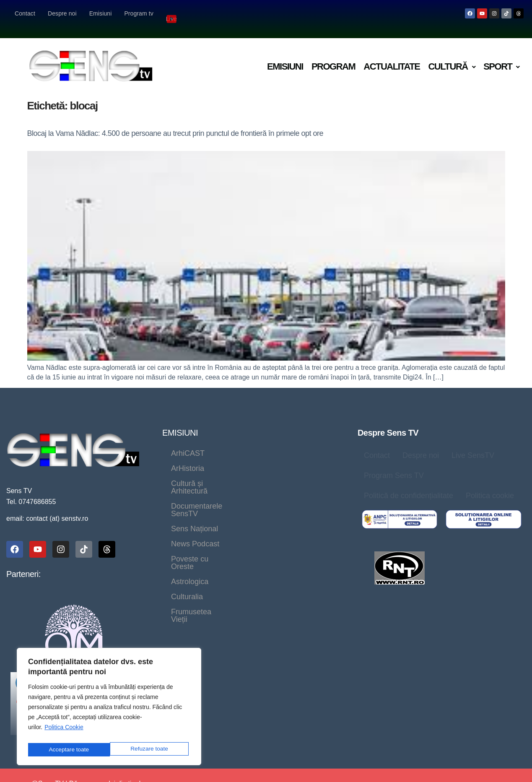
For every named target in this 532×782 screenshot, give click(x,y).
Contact (25, 13)
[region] (109, 708)
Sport (501, 56)
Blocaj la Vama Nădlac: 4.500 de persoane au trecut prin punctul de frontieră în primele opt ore (175, 122)
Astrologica (190, 503)
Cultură (452, 56)
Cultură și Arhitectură (206, 457)
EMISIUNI (180, 422)
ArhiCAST (188, 442)
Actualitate (392, 56)
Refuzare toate (67, 750)
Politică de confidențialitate (409, 485)
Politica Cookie (64, 731)
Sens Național (292, 473)
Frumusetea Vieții (200, 518)
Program (333, 56)
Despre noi (62, 13)
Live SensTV (473, 444)
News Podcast (195, 488)
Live (172, 13)
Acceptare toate (149, 750)
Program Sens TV (394, 465)
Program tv (139, 13)
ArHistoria (239, 442)
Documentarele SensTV (211, 473)
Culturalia (242, 503)
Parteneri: (23, 563)
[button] (452, 56)
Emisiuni (101, 13)
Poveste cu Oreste (268, 488)
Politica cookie (490, 485)
